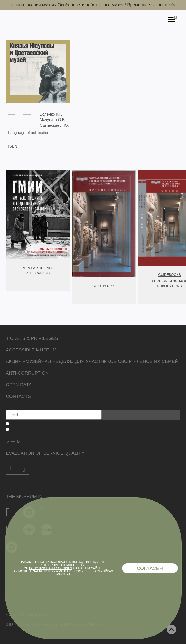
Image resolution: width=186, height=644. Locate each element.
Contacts (18, 396)
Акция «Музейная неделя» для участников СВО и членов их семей (92, 361)
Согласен (150, 568)
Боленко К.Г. (51, 114)
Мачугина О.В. (53, 120)
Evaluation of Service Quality (45, 453)
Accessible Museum (31, 350)
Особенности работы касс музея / (95, 5)
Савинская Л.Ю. (54, 125)
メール (13, 441)
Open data (19, 385)
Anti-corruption (27, 373)
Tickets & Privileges (32, 338)
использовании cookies (51, 568)
